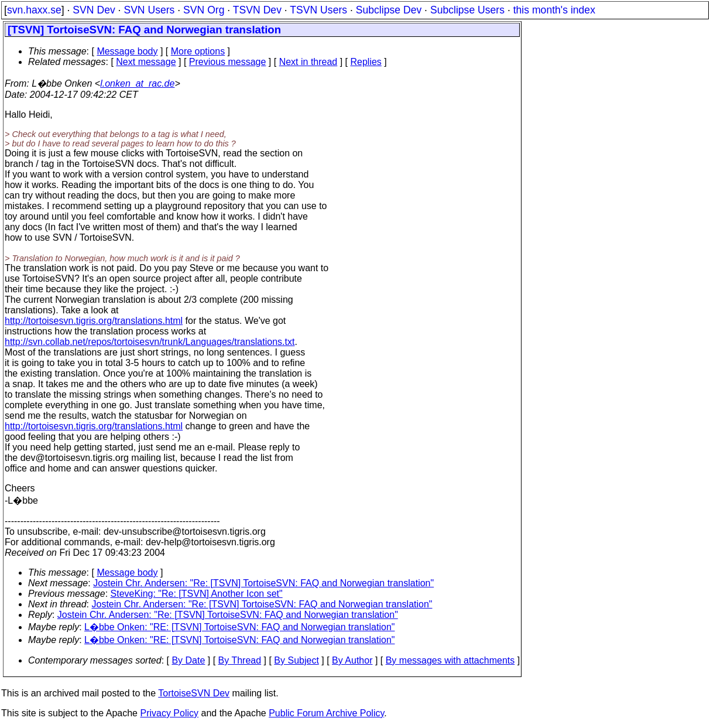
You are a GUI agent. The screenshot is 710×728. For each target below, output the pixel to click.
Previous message (228, 62)
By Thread (240, 660)
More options (198, 51)
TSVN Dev (257, 10)
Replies (366, 62)
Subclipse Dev (389, 10)
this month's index (554, 10)
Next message (146, 62)
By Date (188, 660)
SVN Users (149, 10)
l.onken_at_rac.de (137, 83)
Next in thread (308, 62)
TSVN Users (318, 10)
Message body (127, 51)
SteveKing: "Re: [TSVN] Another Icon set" (197, 594)
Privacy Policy (169, 713)
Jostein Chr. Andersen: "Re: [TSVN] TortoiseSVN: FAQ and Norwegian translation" (263, 583)
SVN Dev (94, 10)
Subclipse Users (467, 10)
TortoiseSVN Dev (194, 693)
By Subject (296, 660)
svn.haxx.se (34, 10)
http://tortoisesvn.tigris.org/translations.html (94, 321)
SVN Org (204, 10)
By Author (352, 660)
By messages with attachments (450, 660)
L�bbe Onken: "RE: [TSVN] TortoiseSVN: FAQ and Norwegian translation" (239, 627)
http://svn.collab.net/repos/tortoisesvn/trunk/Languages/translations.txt (150, 342)
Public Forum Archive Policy (326, 713)
